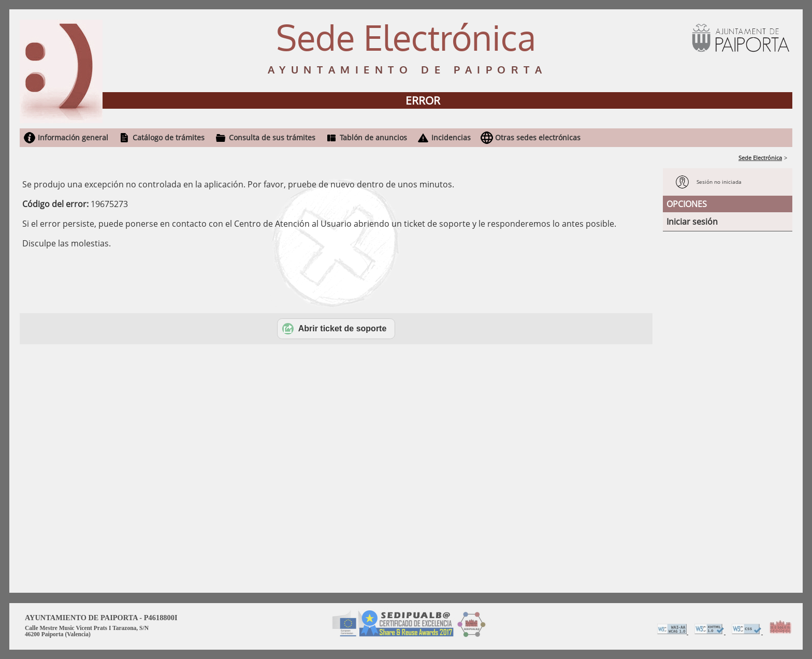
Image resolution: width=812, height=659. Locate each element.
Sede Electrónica (760, 158)
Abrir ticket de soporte (335, 329)
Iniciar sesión (692, 222)
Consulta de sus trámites (272, 137)
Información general (73, 137)
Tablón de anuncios (373, 137)
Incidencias (451, 137)
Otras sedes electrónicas (538, 137)
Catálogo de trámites (169, 137)
